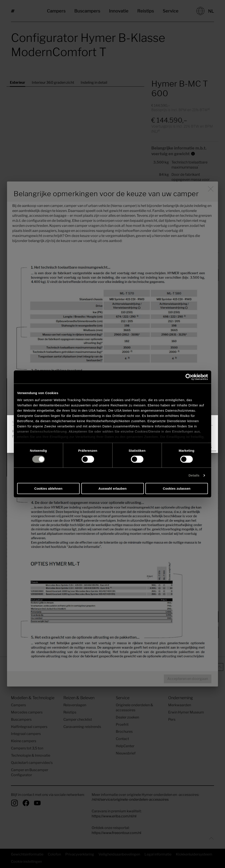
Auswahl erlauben (112, 488)
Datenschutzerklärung (48, 431)
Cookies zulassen (177, 488)
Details (194, 475)
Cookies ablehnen (48, 488)
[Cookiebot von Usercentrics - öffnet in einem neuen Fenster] (189, 377)
